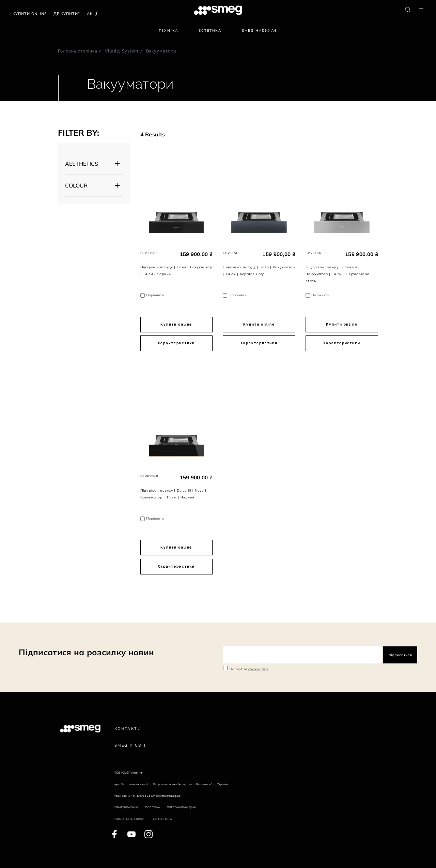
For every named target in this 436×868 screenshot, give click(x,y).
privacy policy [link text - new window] (258, 669)
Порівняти (155, 295)
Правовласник (126, 807)
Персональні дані (181, 807)
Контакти (128, 729)
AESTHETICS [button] (82, 164)
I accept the (250, 669)
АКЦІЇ (93, 14)
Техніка (168, 31)
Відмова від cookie (130, 819)
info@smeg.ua (170, 796)
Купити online (176, 324)
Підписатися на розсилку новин (86, 652)
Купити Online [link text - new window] (30, 14)
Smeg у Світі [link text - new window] (131, 745)
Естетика (210, 31)
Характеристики (176, 343)
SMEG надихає (260, 31)
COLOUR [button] (76, 185)
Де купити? (67, 14)
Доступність (162, 819)
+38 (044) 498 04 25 (136, 796)
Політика (153, 807)
